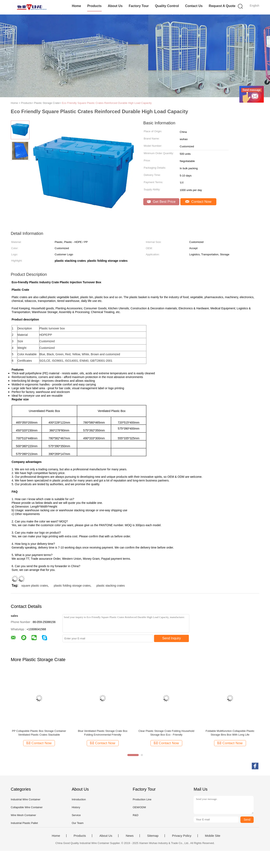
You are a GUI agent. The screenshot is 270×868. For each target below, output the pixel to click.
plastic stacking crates (111, 586)
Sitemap (153, 836)
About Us (115, 6)
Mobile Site (213, 836)
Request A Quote (222, 6)
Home (76, 6)
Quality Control (167, 6)
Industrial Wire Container (26, 799)
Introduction (79, 799)
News (130, 836)
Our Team (78, 823)
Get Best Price (161, 202)
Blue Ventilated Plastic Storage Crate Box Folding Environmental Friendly (103, 733)
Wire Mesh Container (23, 815)
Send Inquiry (172, 638)
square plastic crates (35, 586)
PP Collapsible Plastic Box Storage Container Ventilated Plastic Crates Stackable (39, 733)
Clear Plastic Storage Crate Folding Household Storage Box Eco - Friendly (166, 733)
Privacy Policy (182, 836)
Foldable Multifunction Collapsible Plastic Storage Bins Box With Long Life (230, 733)
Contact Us (194, 6)
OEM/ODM (139, 807)
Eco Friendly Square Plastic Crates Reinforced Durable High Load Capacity (107, 103)
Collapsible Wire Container (27, 807)
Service (76, 815)
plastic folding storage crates (72, 586)
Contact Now (198, 202)
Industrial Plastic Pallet (24, 823)
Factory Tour (139, 6)
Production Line (142, 799)
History (76, 807)
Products (94, 6)
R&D (136, 815)
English (254, 6)
